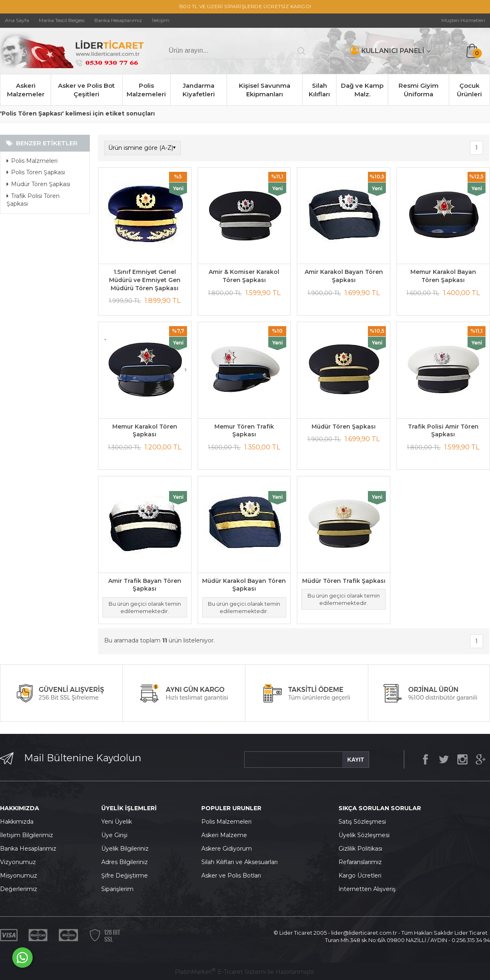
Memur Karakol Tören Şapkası (145, 431)
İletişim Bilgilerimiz (27, 835)
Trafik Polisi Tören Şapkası (33, 200)
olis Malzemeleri (229, 822)
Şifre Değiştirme (125, 876)
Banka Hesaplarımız (28, 849)
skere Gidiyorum (229, 849)
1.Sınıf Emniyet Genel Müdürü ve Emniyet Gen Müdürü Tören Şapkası (145, 280)
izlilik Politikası (363, 849)
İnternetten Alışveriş (367, 889)
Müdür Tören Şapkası (38, 184)
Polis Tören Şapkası (36, 172)
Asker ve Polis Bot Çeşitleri (86, 90)
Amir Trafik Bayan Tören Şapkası (145, 585)
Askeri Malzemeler (26, 90)
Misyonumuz (19, 876)
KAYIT (355, 760)
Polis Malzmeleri (32, 161)
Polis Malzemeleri (146, 90)
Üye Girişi (114, 835)
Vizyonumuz (18, 862)
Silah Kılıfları (319, 90)
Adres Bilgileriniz (125, 862)
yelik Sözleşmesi (366, 835)
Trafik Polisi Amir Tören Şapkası (443, 431)
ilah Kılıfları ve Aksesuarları (241, 862)
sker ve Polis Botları (233, 876)
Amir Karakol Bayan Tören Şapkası (344, 276)
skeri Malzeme (226, 835)
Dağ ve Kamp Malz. (362, 90)
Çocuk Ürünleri (469, 90)
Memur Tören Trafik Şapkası (244, 431)
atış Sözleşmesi (364, 822)
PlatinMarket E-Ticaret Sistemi (220, 972)
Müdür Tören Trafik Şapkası (344, 581)
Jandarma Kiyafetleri (199, 90)
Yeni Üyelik (117, 822)
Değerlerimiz (19, 889)
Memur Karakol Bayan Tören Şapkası (443, 276)
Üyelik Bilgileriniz (125, 849)
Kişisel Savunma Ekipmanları (265, 90)
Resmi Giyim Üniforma (419, 90)
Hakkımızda (17, 822)
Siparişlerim (117, 889)
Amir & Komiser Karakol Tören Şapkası (244, 276)
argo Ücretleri (362, 876)
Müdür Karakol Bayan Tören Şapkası (244, 585)
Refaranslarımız (360, 862)
